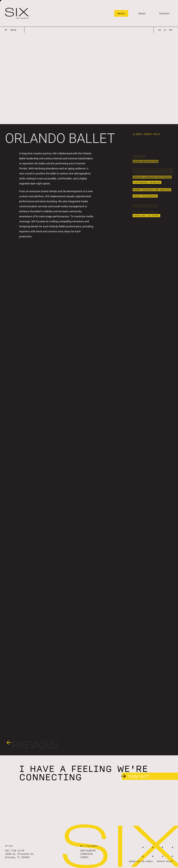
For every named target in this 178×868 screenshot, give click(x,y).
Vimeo (84, 857)
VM (170, 30)
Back (11, 30)
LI (165, 30)
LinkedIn (86, 854)
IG (159, 30)
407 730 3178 (15, 851)
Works (121, 13)
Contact (164, 13)
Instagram (88, 851)
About (142, 13)
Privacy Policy (165, 861)
